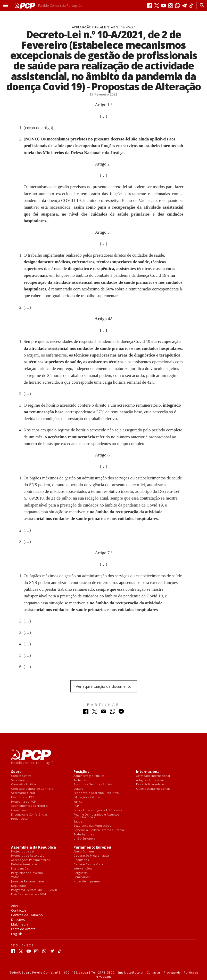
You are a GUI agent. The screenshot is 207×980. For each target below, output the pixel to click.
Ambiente (80, 780)
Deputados (19, 886)
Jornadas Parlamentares (28, 882)
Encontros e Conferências (29, 815)
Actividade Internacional (153, 776)
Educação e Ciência (87, 797)
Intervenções (20, 869)
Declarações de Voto (88, 864)
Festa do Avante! (24, 929)
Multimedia (20, 924)
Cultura (78, 789)
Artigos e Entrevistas (150, 780)
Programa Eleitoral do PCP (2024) (34, 890)
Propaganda (172, 972)
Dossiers (18, 920)
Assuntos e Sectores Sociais (93, 784)
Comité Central (22, 776)
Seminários (81, 877)
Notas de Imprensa (87, 882)
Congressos (19, 810)
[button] (5, 5)
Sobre (16, 772)
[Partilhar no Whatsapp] (113, 713)
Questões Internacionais (153, 789)
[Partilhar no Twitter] (94, 713)
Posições (81, 772)
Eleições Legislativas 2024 (28, 894)
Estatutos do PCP (23, 797)
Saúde (78, 822)
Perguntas (80, 873)
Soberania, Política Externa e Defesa (99, 830)
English (17, 934)
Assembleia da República (34, 847)
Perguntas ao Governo (27, 873)
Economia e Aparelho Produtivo (96, 793)
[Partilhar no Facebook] (86, 713)
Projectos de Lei (23, 852)
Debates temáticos (24, 864)
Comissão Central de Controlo (32, 789)
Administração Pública (89, 776)
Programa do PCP (23, 802)
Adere (16, 906)
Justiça (78, 802)
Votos (15, 877)
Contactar (154, 972)
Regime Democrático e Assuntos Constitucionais (96, 816)
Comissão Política (23, 784)
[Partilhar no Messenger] (121, 713)
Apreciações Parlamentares (30, 860)
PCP (76, 806)
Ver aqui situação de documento (104, 686)
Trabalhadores (84, 835)
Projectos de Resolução (28, 856)
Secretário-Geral (23, 793)
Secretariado (20, 780)
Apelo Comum (84, 852)
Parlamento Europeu (92, 847)
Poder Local (20, 819)
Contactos (19, 910)
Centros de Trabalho (27, 915)
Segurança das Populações (92, 826)
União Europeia (84, 839)
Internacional (148, 772)
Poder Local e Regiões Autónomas (98, 810)
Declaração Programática (91, 856)
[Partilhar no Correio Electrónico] (103, 713)
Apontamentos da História (29, 806)
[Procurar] (201, 5)
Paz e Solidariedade (150, 784)
